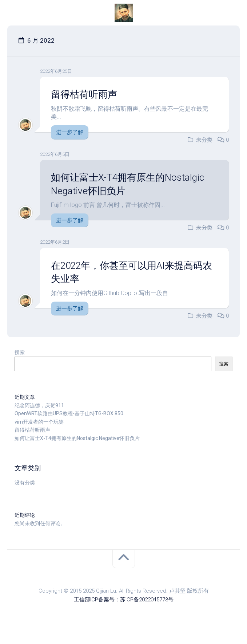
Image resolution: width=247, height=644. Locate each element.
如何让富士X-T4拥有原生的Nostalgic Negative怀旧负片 (77, 438)
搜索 (20, 352)
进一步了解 (70, 132)
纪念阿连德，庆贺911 (39, 405)
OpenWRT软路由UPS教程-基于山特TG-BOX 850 (69, 413)
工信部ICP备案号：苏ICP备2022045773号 (124, 600)
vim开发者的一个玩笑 (39, 422)
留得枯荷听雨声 (84, 94)
